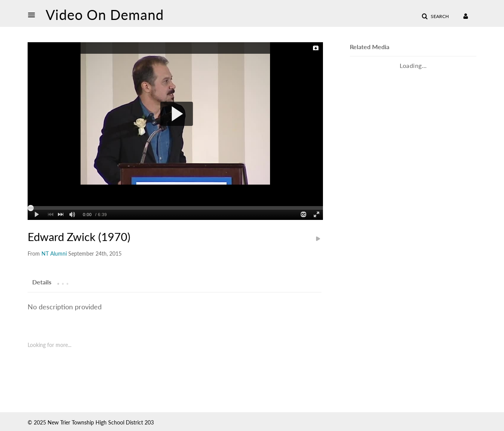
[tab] (42, 282)
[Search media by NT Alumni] (54, 253)
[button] (34, 15)
